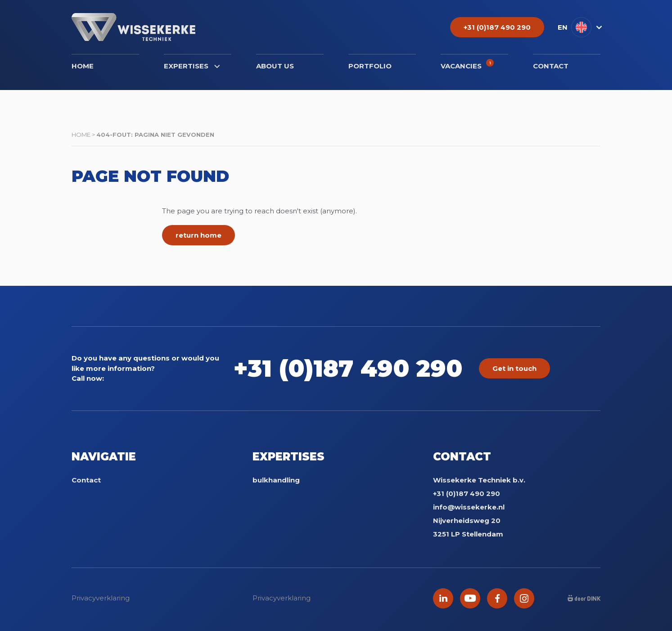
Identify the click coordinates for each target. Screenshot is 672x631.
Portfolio (370, 66)
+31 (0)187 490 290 (348, 368)
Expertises (192, 66)
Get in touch (514, 368)
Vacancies (467, 65)
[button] (579, 27)
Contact (551, 66)
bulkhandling (276, 480)
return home (198, 235)
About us (275, 66)
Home (83, 66)
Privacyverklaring (101, 598)
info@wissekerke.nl (469, 507)
